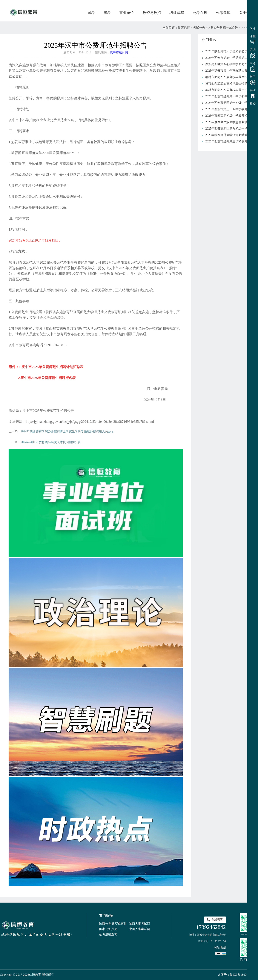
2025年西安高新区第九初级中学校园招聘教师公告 (231, 129)
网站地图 (220, 948)
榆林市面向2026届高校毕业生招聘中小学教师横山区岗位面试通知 (231, 77)
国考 (91, 13)
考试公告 (199, 28)
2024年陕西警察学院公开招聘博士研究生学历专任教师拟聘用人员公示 (67, 431)
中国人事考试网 (140, 929)
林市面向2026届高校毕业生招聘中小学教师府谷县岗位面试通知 (231, 84)
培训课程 (177, 13)
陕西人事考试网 (140, 924)
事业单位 (127, 13)
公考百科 (200, 13)
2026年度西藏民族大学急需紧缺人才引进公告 (231, 122)
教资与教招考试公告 (224, 28)
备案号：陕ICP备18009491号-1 (238, 975)
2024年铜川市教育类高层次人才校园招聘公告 (51, 442)
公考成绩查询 (108, 934)
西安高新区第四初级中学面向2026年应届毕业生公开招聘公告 (231, 64)
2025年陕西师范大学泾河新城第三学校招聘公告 (231, 135)
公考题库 (223, 13)
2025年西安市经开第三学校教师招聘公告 (231, 141)
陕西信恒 (184, 28)
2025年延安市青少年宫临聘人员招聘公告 (231, 71)
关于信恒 (246, 13)
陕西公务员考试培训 (113, 924)
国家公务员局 (108, 929)
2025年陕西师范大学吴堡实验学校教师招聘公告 (231, 51)
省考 (107, 13)
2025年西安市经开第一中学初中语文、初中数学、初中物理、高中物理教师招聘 (231, 96)
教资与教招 (152, 13)
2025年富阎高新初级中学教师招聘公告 (231, 116)
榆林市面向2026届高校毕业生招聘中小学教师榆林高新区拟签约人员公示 (231, 90)
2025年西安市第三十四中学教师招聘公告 (231, 109)
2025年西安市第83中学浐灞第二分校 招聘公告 (231, 58)
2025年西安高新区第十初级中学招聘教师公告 (231, 103)
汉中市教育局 (119, 52)
